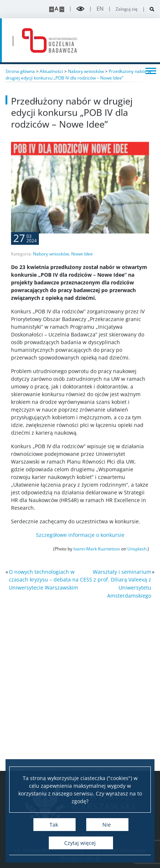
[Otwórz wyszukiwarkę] (149, 9)
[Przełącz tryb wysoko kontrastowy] (80, 9)
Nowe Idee (82, 274)
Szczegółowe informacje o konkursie (80, 555)
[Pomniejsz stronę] (62, 9)
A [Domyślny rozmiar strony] (56, 9)
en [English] (100, 9)
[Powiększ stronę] (52, 9)
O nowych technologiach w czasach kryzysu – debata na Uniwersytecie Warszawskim (44, 580)
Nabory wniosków (51, 274)
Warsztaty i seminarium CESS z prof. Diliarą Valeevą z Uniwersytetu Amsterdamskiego (116, 584)
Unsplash (137, 569)
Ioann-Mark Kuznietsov (97, 569)
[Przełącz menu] (151, 70)
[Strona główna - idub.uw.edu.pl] (50, 40)
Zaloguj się (127, 9)
